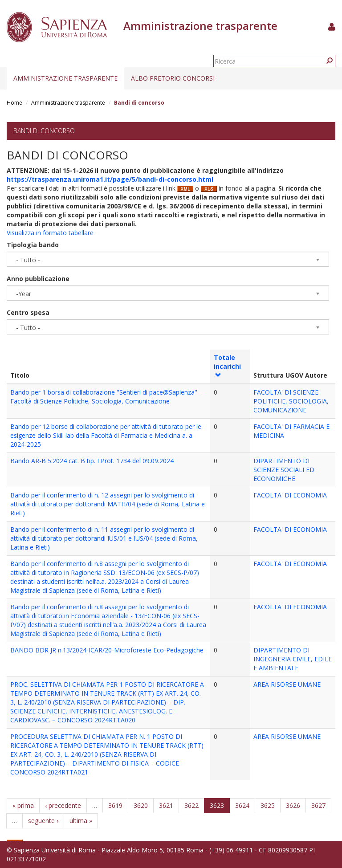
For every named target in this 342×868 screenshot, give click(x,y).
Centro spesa (28, 312)
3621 (166, 805)
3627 (318, 805)
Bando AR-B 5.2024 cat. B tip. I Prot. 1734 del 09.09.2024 (92, 461)
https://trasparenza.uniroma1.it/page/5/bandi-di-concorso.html (110, 179)
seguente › (43, 821)
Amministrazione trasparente (65, 78)
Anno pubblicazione (38, 279)
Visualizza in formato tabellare (50, 233)
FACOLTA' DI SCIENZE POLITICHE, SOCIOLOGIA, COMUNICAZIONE (291, 401)
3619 (115, 805)
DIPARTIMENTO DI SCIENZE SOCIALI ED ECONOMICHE (284, 470)
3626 (293, 805)
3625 (268, 805)
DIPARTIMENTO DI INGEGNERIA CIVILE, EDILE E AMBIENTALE (293, 659)
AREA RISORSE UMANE (287, 684)
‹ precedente (63, 805)
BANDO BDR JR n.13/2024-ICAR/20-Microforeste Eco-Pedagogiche (107, 650)
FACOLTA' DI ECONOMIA (290, 495)
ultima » (81, 821)
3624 (242, 805)
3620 (141, 805)
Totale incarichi (227, 366)
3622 (191, 805)
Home (14, 103)
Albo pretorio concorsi (173, 78)
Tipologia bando (33, 245)
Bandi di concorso (44, 131)
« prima (23, 805)
